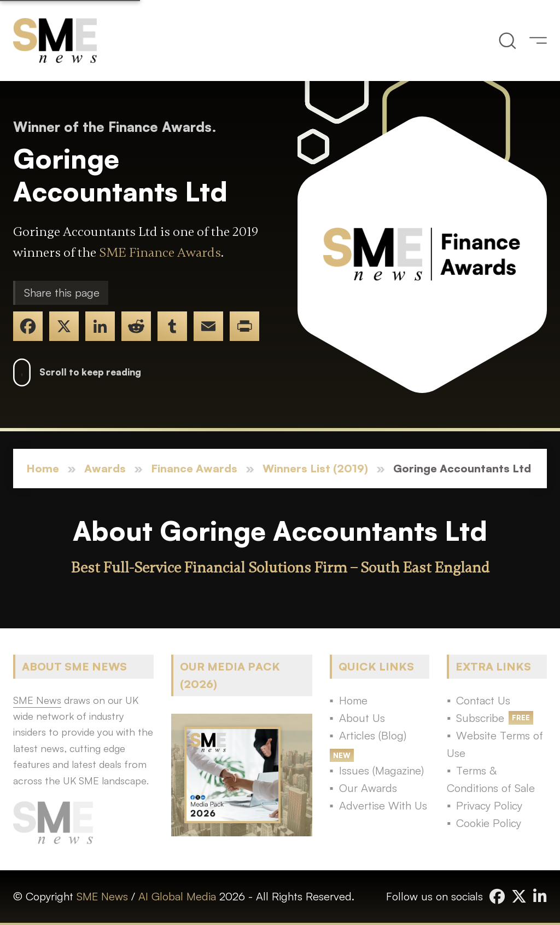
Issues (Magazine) (381, 770)
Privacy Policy (489, 805)
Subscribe (480, 718)
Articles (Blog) (373, 735)
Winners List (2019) (315, 468)
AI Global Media (177, 896)
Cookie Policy (489, 823)
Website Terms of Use (495, 744)
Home (43, 468)
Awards (105, 468)
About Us (362, 718)
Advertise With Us (383, 805)
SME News (102, 896)
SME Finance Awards (160, 253)
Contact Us (483, 700)
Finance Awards (194, 468)
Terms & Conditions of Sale (491, 779)
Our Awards (368, 788)
